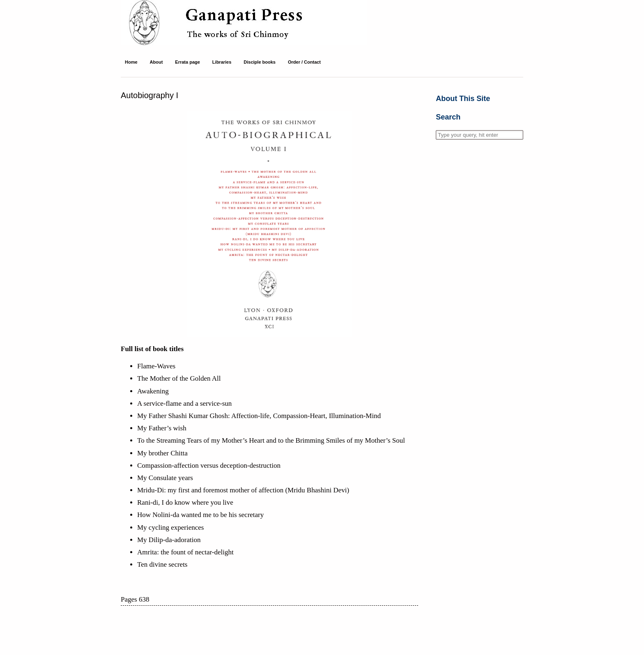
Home (131, 62)
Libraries (222, 62)
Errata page (187, 62)
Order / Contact (304, 62)
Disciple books (260, 62)
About (156, 62)
